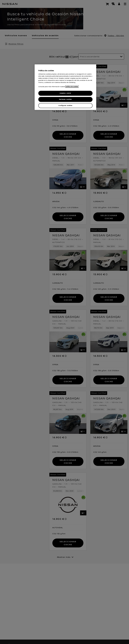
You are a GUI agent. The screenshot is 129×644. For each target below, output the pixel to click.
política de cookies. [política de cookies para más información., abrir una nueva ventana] (72, 87)
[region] (65, 87)
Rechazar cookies (65, 99)
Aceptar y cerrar (65, 93)
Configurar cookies (65, 106)
